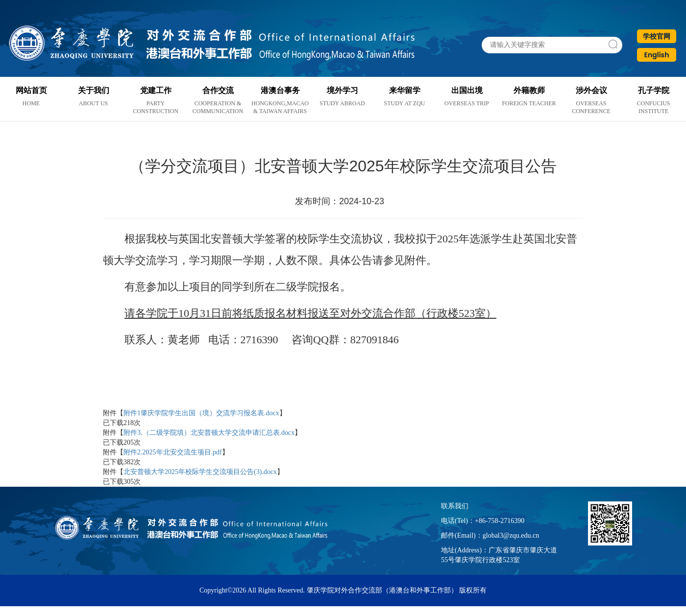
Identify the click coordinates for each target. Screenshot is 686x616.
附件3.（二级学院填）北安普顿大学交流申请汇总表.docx (209, 433)
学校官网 (657, 36)
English (657, 55)
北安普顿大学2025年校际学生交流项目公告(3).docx (200, 472)
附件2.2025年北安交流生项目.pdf (173, 452)
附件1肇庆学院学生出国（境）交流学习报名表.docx (201, 413)
